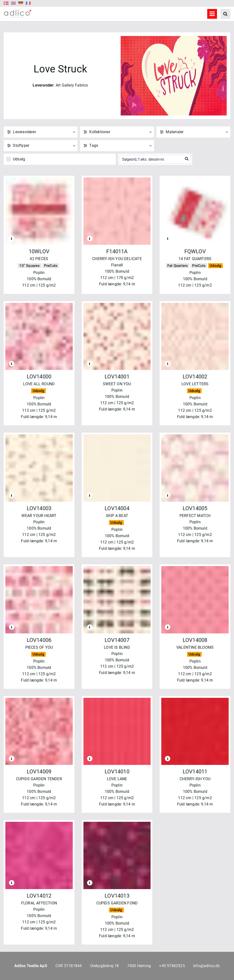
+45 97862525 (172, 966)
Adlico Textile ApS (31, 966)
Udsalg (19, 159)
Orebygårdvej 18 (105, 966)
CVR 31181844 (69, 966)
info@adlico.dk (206, 966)
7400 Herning (139, 966)
